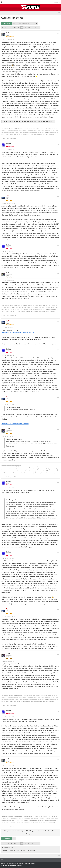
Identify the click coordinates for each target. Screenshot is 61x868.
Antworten (6, 23)
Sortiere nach (46, 831)
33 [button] (15, 28)
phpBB (11, 864)
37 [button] (29, 28)
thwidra (8, 143)
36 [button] (25, 28)
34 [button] (18, 28)
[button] (2, 28)
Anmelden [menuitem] (57, 2)
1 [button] (9, 28)
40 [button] (36, 28)
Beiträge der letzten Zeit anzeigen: (19, 831)
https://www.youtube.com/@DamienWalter (15, 424)
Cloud (8, 196)
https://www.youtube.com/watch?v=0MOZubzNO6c (18, 333)
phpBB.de (22, 866)
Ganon (8, 32)
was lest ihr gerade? (12, 18)
